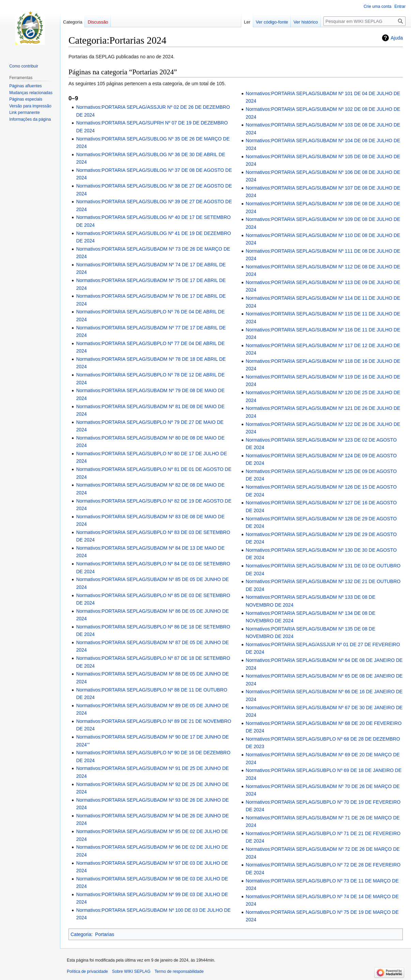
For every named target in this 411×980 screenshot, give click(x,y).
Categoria (81, 934)
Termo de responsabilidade (179, 971)
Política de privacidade (87, 971)
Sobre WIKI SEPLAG (131, 971)
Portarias (105, 934)
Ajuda (397, 38)
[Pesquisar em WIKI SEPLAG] (364, 21)
